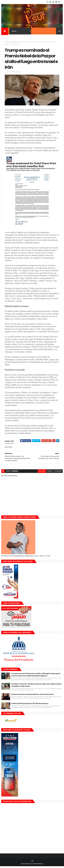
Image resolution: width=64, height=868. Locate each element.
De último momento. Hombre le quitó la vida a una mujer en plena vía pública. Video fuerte (36, 687)
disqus (50, 473)
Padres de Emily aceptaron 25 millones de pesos (30, 705)
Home (7, 42)
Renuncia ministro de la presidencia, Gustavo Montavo (33, 696)
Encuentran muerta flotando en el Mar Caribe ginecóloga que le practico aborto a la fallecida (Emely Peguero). (36, 676)
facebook (58, 473)
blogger (42, 473)
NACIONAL (13, 42)
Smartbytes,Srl (38, 865)
